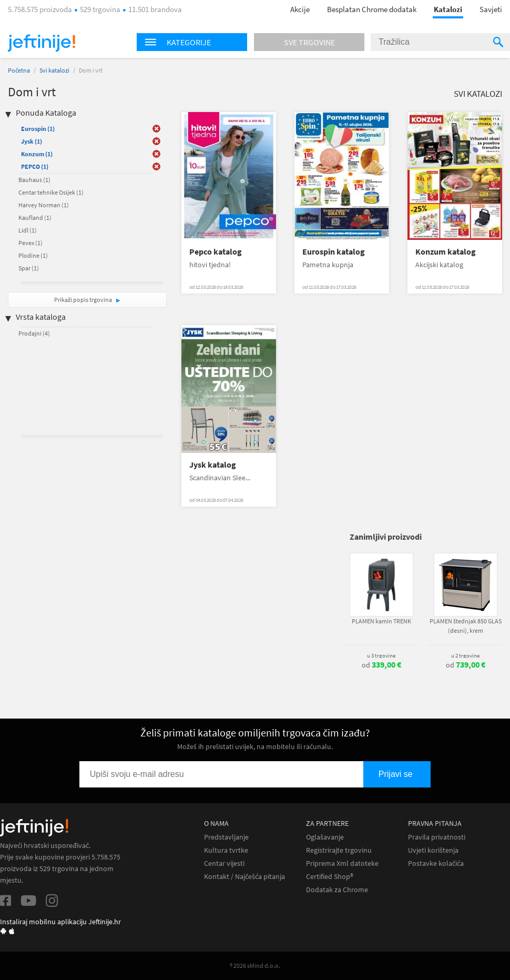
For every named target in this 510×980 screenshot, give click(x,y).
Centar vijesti (224, 863)
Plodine (33, 255)
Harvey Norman (44, 205)
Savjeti (491, 9)
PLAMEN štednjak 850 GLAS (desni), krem (466, 626)
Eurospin (38, 129)
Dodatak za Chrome (337, 890)
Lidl (28, 230)
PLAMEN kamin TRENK (381, 621)
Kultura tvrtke (226, 850)
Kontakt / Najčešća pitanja (244, 877)
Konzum (37, 154)
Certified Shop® (330, 877)
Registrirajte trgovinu (339, 850)
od (381, 665)
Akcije (300, 9)
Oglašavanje (325, 837)
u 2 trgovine (465, 655)
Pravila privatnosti (437, 837)
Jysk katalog (213, 465)
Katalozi (448, 9)
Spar (29, 268)
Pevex (30, 243)
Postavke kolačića (436, 863)
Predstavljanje (226, 837)
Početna (19, 70)
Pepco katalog (216, 252)
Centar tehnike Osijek (51, 192)
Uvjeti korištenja (433, 850)
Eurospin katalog (334, 252)
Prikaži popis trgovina (84, 300)
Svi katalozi (54, 70)
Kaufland (35, 218)
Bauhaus (34, 180)
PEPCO (35, 166)
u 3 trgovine (381, 655)
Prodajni (34, 333)
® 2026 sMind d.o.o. (255, 966)
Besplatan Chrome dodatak (372, 9)
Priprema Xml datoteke (342, 863)
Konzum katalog (446, 252)
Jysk (32, 141)
